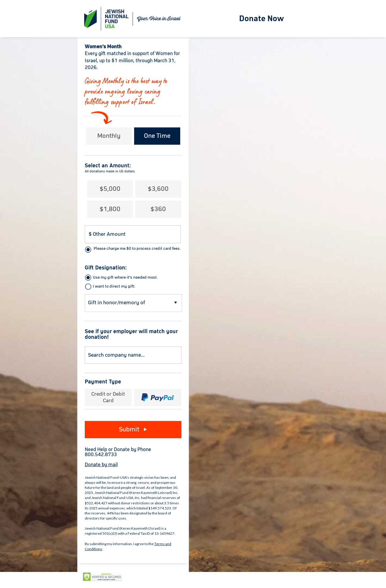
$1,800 (110, 209)
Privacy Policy (140, 577)
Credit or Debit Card (108, 397)
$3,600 (158, 189)
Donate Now (262, 19)
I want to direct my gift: (114, 286)
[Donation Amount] (133, 234)
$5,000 (110, 189)
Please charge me (137, 249)
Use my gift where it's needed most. (125, 277)
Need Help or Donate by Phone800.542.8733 (118, 452)
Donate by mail (101, 465)
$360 (158, 209)
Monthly (109, 136)
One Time (157, 136)
